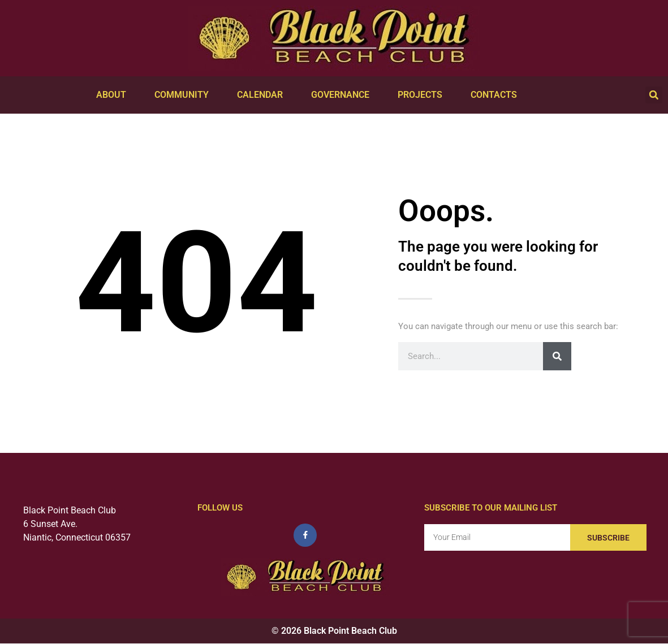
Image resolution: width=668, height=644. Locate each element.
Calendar (263, 95)
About (114, 95)
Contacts (497, 95)
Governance (343, 95)
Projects (423, 95)
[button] (654, 95)
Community (184, 95)
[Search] (557, 356)
